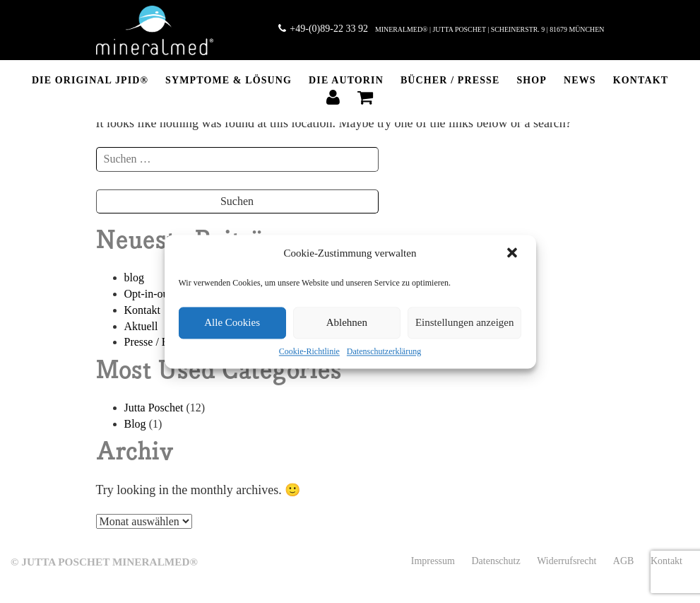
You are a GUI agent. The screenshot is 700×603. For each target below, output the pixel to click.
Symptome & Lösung (229, 80)
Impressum (433, 561)
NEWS (580, 80)
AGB (624, 561)
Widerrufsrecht (566, 561)
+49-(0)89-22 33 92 (323, 29)
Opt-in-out (148, 294)
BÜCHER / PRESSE (450, 80)
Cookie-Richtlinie (309, 351)
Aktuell (141, 326)
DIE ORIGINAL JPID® (90, 80)
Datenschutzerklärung (384, 351)
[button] (514, 254)
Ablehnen (347, 322)
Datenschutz (496, 561)
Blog (135, 424)
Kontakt (641, 80)
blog (134, 277)
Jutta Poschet (154, 408)
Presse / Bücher (160, 342)
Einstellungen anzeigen (465, 322)
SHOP (532, 80)
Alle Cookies (232, 322)
